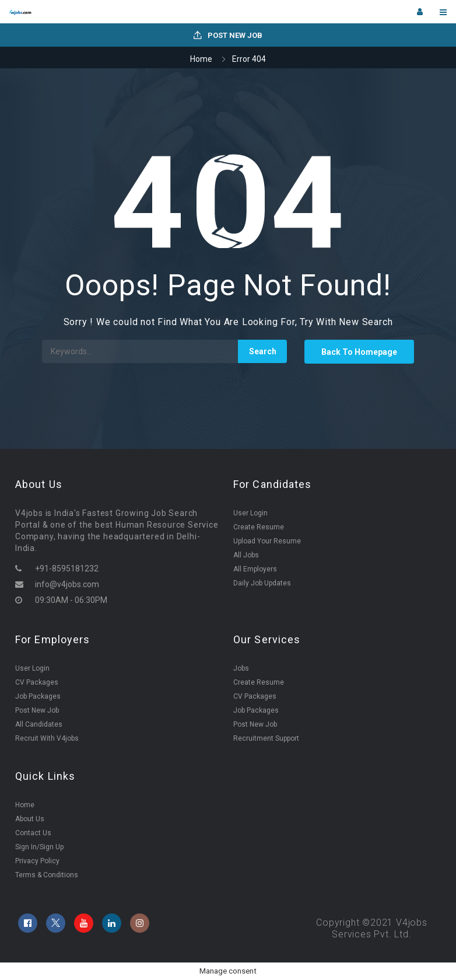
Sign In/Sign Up (39, 847)
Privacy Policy (37, 861)
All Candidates (39, 724)
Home (201, 59)
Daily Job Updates (262, 583)
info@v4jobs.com (67, 584)
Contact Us (33, 833)
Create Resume (259, 527)
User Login (250, 513)
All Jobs (246, 555)
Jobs (241, 668)
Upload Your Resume (267, 541)
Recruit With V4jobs (47, 738)
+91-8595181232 (67, 569)
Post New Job (228, 35)
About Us (30, 819)
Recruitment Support (266, 738)
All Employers (255, 569)
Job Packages (38, 696)
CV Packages (37, 682)
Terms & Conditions (47, 875)
